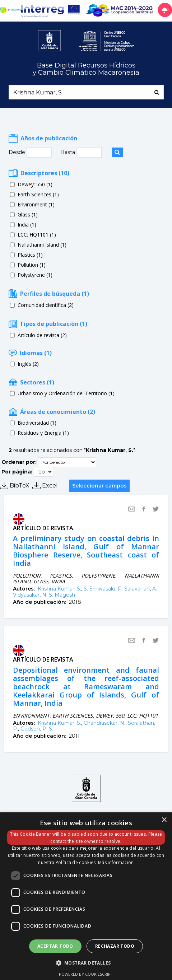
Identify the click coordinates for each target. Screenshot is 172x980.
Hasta (68, 152)
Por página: (17, 472)
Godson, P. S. (37, 729)
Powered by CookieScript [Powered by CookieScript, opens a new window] (86, 974)
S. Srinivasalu (99, 589)
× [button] (164, 820)
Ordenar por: (19, 462)
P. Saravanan (134, 589)
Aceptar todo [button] (55, 946)
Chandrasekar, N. (104, 723)
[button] (86, 962)
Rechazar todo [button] (115, 946)
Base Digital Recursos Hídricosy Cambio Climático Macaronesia (86, 69)
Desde (18, 152)
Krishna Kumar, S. (59, 589)
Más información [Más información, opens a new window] (116, 862)
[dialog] (86, 896)
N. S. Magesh (59, 595)
